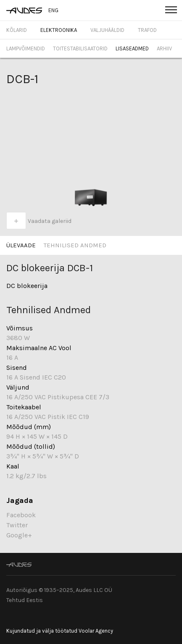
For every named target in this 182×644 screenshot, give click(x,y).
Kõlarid (17, 30)
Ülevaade (21, 245)
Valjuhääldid (107, 30)
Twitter (17, 525)
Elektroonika (59, 30)
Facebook (21, 515)
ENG (53, 10)
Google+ (19, 535)
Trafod (147, 30)
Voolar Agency (96, 631)
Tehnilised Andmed (75, 245)
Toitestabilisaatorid (80, 48)
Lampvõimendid (26, 48)
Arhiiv (164, 48)
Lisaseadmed (132, 48)
